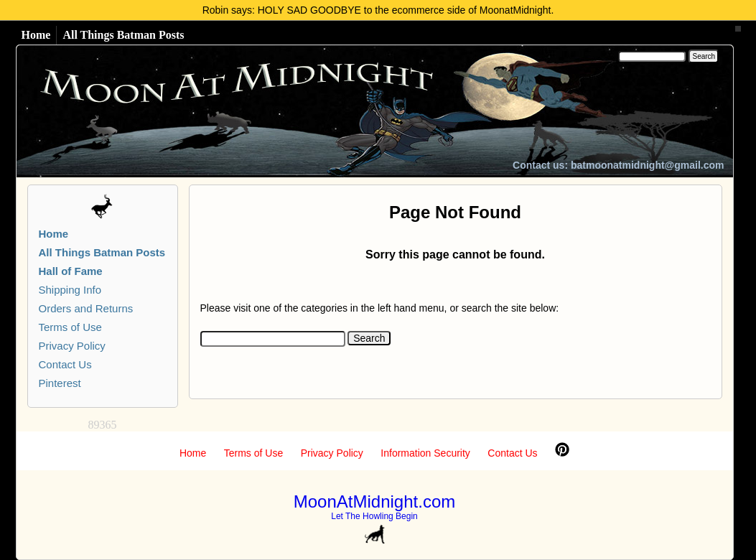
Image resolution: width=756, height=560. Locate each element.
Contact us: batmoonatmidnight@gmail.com (618, 165)
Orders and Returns (86, 308)
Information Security (425, 453)
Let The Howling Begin (374, 516)
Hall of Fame (71, 271)
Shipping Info (70, 290)
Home (36, 35)
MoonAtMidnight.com (374, 501)
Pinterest (60, 383)
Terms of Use (70, 327)
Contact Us (65, 364)
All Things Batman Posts (123, 35)
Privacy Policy (72, 346)
